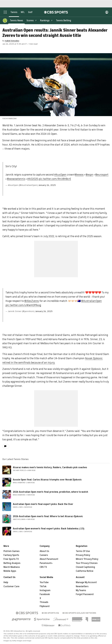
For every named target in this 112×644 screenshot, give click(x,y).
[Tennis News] (16, 20)
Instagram (45, 590)
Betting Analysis (12, 563)
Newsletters (82, 586)
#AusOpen (60, 175)
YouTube (44, 582)
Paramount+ (46, 563)
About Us (44, 551)
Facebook (45, 594)
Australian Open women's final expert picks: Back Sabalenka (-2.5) (49, 529)
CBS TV (43, 567)
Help (6, 582)
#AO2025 (33, 179)
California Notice (85, 571)
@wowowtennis (16, 179)
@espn (89, 175)
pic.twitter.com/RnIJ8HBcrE (55, 179)
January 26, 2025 (47, 185)
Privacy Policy (83, 555)
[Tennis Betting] (64, 20)
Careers (44, 555)
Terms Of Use (83, 551)
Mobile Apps (10, 571)
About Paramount (49, 559)
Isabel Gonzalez (12, 41)
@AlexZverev (32, 301)
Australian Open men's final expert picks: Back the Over (43, 504)
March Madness (12, 567)
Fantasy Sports (11, 555)
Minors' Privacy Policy (87, 559)
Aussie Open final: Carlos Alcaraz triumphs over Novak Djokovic (47, 480)
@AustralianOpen (92, 301)
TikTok (43, 586)
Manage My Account (86, 582)
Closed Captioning (85, 567)
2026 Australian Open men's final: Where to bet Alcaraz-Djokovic (48, 516)
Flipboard (45, 606)
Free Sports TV (11, 559)
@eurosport (102, 175)
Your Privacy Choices (87, 563)
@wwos (79, 175)
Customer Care (11, 586)
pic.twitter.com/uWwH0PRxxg (23, 305)
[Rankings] (46, 20)
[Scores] (32, 20)
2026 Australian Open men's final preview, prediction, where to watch (50, 492)
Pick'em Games (12, 551)
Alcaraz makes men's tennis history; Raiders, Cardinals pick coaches (50, 467)
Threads (44, 602)
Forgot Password (85, 594)
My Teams (81, 590)
